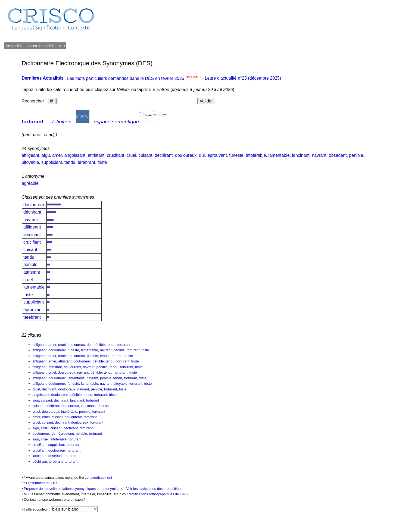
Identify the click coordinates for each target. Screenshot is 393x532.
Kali (62, 46)
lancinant (301, 155)
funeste (236, 155)
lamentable (279, 155)
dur (202, 155)
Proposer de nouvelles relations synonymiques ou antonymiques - (75, 489)
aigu (46, 155)
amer (57, 155)
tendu (70, 162)
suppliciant (52, 162)
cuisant (146, 155)
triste (102, 162)
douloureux (186, 155)
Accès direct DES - (42, 46)
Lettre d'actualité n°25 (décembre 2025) (243, 78)
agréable (30, 183)
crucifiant (116, 155)
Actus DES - (15, 46)
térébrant (86, 162)
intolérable (256, 155)
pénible (356, 155)
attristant (96, 155)
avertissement (101, 478)
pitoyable (30, 162)
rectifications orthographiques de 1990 (158, 494)
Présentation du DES (42, 483)
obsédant (338, 155)
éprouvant (217, 155)
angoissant (75, 155)
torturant (33, 122)
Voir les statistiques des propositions (154, 489)
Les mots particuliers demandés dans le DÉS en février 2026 (135, 78)
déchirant (164, 155)
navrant (319, 155)
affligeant (31, 155)
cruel (131, 155)
